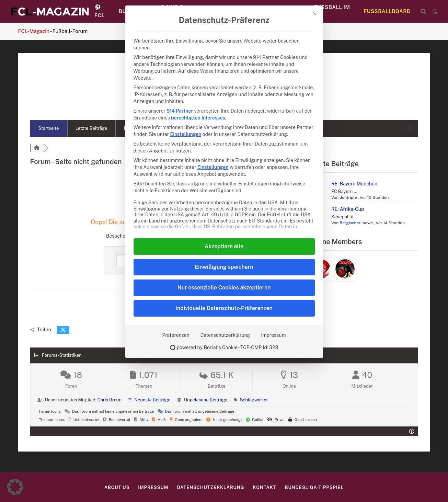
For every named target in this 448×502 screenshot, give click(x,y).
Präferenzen (176, 335)
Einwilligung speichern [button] (224, 267)
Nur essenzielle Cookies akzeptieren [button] (224, 288)
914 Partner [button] (180, 111)
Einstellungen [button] (186, 134)
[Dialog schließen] (315, 14)
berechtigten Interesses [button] (198, 118)
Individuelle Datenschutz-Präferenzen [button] (224, 308)
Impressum (273, 335)
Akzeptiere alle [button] (224, 246)
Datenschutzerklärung (225, 335)
